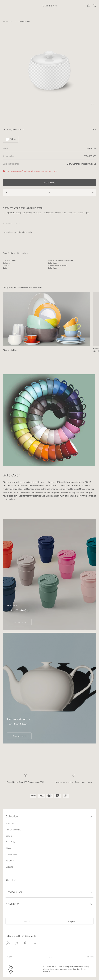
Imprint (90, 957)
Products (10, 824)
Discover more (19, 622)
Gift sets (9, 867)
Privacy (9, 957)
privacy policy (27, 233)
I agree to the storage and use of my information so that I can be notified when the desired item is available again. (48, 214)
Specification (9, 253)
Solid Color (11, 842)
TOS (50, 957)
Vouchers (10, 861)
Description (22, 253)
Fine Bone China (13, 830)
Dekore (9, 836)
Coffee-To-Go (12, 855)
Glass (8, 848)
